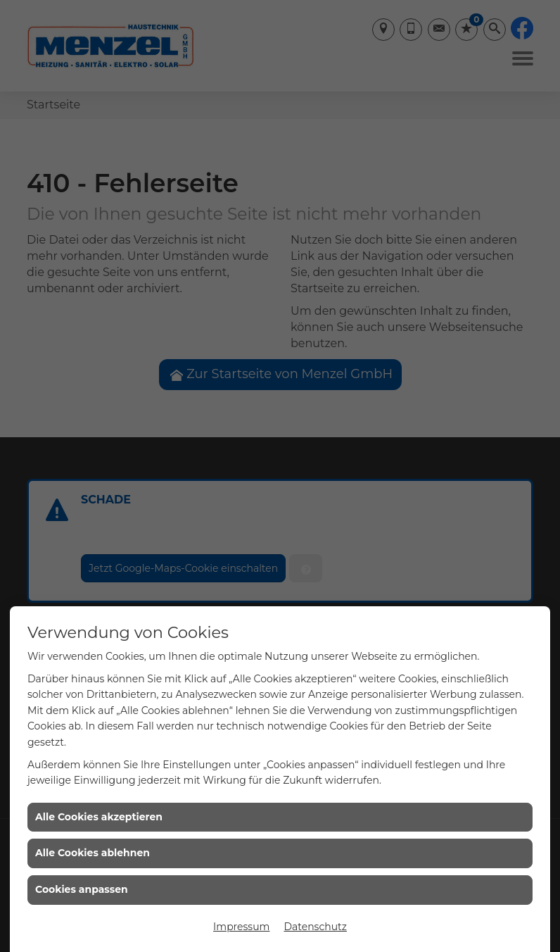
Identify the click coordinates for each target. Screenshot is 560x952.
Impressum (241, 927)
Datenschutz (315, 927)
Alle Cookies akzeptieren (99, 817)
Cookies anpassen (82, 889)
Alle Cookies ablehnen (93, 853)
